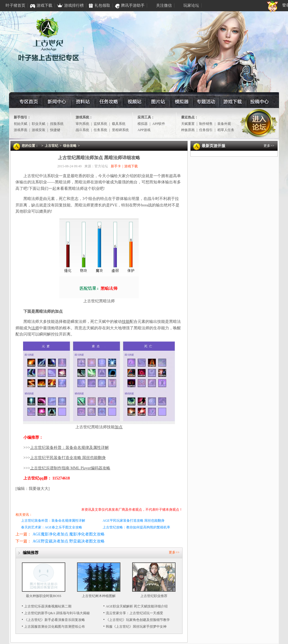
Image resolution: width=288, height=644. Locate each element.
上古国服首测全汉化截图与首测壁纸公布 (55, 627)
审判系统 (82, 124)
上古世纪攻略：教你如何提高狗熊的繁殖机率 (136, 527)
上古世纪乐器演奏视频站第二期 (48, 606)
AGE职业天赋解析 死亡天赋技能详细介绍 (137, 606)
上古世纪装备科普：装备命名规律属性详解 (53, 521)
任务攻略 (108, 102)
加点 (119, 427)
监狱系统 (100, 124)
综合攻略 (70, 146)
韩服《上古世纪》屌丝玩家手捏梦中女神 (136, 627)
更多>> (174, 552)
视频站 (134, 102)
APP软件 (159, 124)
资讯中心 (56, 102)
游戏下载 (234, 102)
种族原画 (188, 130)
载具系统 (119, 124)
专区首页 (29, 102)
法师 (35, 328)
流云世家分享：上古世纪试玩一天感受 (134, 613)
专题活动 (207, 102)
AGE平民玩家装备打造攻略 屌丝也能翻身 (134, 521)
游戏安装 (39, 130)
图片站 (157, 102)
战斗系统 (82, 130)
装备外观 (224, 124)
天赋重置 (188, 124)
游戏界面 (21, 130)
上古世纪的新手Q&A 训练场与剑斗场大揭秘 (57, 613)
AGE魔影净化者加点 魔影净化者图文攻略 (69, 534)
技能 (126, 322)
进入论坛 (259, 123)
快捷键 (55, 130)
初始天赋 (21, 124)
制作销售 (206, 124)
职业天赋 (39, 124)
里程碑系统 (120, 130)
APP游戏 (144, 130)
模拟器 (181, 102)
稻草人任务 (226, 130)
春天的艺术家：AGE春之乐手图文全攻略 (52, 527)
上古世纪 (51, 146)
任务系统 (100, 130)
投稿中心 (262, 102)
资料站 (82, 102)
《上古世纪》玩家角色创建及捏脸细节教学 (138, 620)
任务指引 (206, 130)
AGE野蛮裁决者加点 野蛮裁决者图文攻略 (69, 541)
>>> (66, 448)
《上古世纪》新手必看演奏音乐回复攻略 (55, 620)
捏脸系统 (57, 124)
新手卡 (116, 166)
